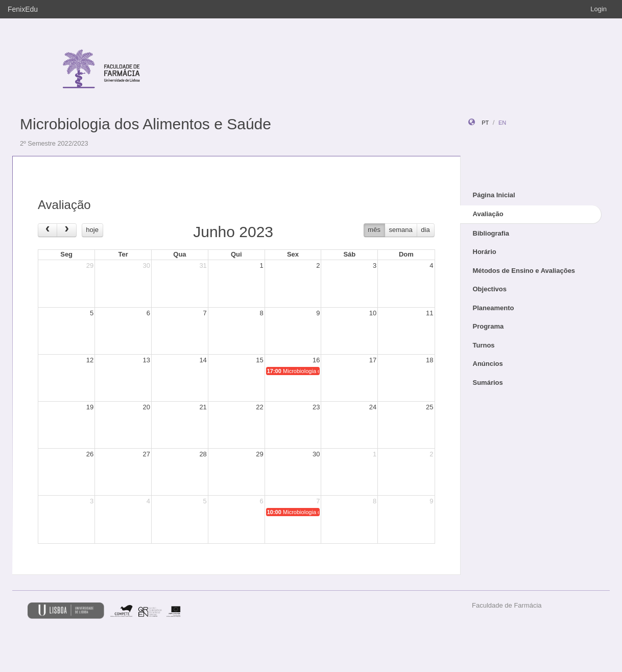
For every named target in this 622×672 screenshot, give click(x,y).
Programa (488, 326)
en (502, 123)
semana (401, 230)
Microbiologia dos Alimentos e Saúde (146, 124)
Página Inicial (494, 195)
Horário (485, 252)
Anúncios (488, 364)
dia (425, 230)
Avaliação (488, 214)
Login (599, 9)
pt (485, 123)
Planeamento (494, 308)
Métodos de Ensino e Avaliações (524, 271)
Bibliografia (491, 233)
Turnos (484, 345)
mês (374, 230)
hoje (92, 230)
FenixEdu (23, 9)
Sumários (488, 383)
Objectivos (490, 289)
